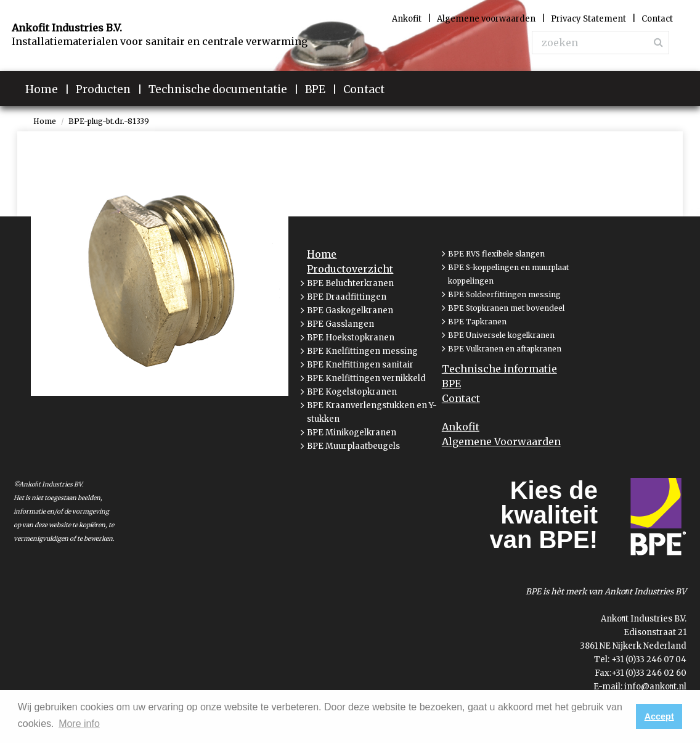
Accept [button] (659, 716)
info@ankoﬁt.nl (656, 687)
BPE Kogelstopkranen (352, 392)
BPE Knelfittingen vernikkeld (366, 378)
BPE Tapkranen (477, 322)
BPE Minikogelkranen (352, 433)
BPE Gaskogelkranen (350, 310)
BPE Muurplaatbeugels (353, 446)
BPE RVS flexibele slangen (496, 254)
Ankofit (461, 427)
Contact (461, 398)
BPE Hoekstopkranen (351, 338)
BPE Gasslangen (340, 324)
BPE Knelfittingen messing (362, 351)
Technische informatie (499, 369)
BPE (451, 384)
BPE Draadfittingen (347, 297)
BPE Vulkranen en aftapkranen (505, 349)
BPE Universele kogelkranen (501, 335)
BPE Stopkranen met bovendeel (506, 308)
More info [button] (79, 724)
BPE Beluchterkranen (350, 283)
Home (45, 121)
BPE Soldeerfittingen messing (504, 294)
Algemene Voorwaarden (501, 441)
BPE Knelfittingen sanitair (360, 365)
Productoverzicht (350, 269)
